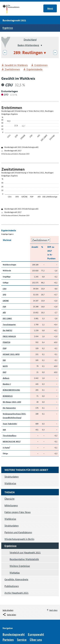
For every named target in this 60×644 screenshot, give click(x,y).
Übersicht (9, 499)
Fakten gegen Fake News (18, 512)
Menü (50, 8)
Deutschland (30, 39)
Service (22, 640)
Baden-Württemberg (28, 45)
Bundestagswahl (14, 634)
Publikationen (12, 586)
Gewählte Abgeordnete (16, 579)
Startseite (14, 9)
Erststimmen (41, 65)
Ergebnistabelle (35, 69)
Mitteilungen (11, 505)
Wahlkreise (10, 519)
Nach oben (53, 610)
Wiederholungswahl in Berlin (19, 539)
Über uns (36, 640)
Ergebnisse (8, 28)
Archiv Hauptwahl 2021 (16, 593)
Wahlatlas (15, 573)
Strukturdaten (12, 525)
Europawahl (36, 634)
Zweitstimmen (12, 69)
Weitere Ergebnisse (20, 566)
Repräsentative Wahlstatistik (24, 559)
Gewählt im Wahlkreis (16, 65)
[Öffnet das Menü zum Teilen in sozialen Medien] (9, 615)
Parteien (8, 640)
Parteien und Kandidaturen (18, 532)
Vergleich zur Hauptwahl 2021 (25, 552)
